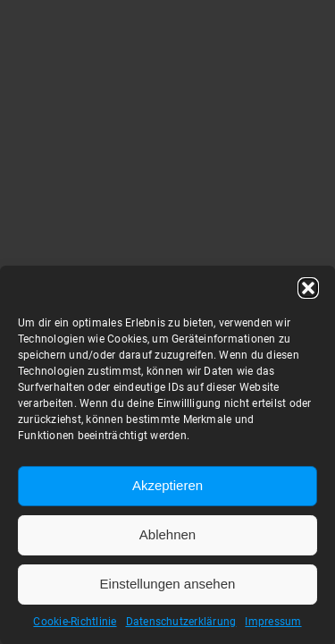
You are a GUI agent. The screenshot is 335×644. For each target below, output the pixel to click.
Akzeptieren (167, 485)
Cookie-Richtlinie (75, 622)
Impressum (273, 622)
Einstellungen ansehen (168, 584)
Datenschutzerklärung (181, 622)
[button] (308, 288)
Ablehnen (167, 534)
